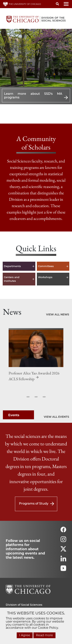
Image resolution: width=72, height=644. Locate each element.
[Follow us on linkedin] (63, 560)
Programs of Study (34, 503)
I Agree (25, 635)
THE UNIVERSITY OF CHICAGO (22, 4)
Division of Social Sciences (24, 605)
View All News (58, 314)
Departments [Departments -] (19, 266)
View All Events (56, 417)
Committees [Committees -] (53, 266)
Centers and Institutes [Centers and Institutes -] (19, 279)
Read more (44, 635)
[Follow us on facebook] (63, 531)
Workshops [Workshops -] (53, 279)
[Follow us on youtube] (63, 570)
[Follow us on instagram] (63, 541)
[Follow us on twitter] (63, 550)
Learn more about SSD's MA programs (33, 96)
